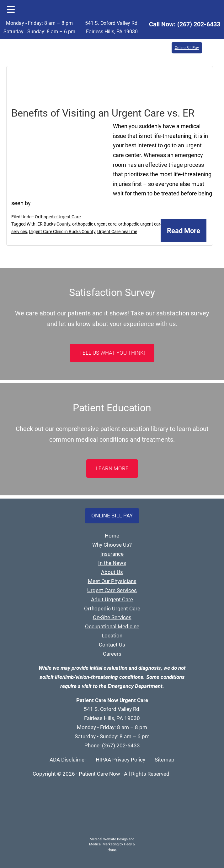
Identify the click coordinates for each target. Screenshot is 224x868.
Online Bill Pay (187, 48)
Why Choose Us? (112, 545)
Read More (184, 231)
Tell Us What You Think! (112, 353)
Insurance (112, 554)
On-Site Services (112, 617)
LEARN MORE (112, 468)
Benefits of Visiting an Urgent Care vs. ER (103, 113)
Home (112, 536)
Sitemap (165, 760)
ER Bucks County (54, 224)
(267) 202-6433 (199, 24)
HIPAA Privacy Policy (120, 760)
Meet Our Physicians (112, 581)
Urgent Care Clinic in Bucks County (62, 232)
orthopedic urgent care (94, 224)
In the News (112, 563)
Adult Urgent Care (112, 599)
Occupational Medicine (112, 626)
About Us (112, 572)
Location (112, 636)
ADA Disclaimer (68, 760)
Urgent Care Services (112, 590)
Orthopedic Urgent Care (58, 217)
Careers (112, 654)
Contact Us (112, 645)
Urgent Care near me (117, 232)
